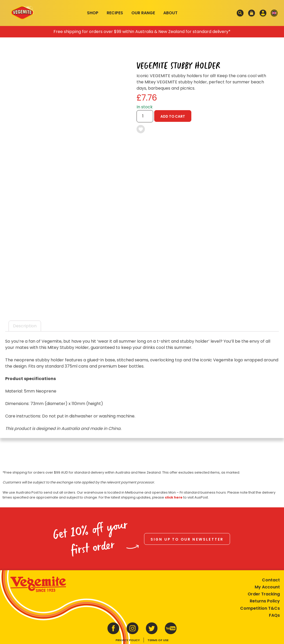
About (170, 13)
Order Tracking (264, 594)
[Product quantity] (145, 116)
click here (174, 497)
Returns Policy (265, 601)
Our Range (143, 13)
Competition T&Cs (260, 608)
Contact (271, 580)
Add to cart (173, 117)
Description (25, 326)
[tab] (25, 326)
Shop (93, 13)
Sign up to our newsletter (187, 539)
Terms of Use (158, 640)
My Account (267, 587)
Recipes (115, 13)
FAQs (274, 615)
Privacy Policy (128, 640)
